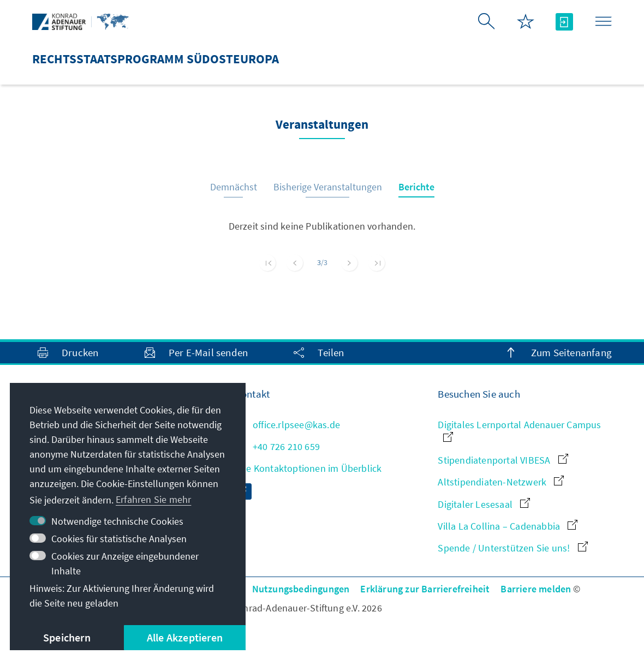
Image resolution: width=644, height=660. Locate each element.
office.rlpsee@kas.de (288, 425)
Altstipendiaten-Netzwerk (501, 482)
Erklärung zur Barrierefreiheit (425, 589)
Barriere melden (536, 589)
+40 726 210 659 (278, 446)
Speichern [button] (67, 637)
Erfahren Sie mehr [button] (153, 499)
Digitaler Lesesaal (484, 504)
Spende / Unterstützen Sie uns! (512, 548)
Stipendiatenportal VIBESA (503, 460)
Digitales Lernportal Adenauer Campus (519, 430)
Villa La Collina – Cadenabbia (508, 526)
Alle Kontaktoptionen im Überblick (309, 468)
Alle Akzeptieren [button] (185, 637)
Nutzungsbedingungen (301, 589)
